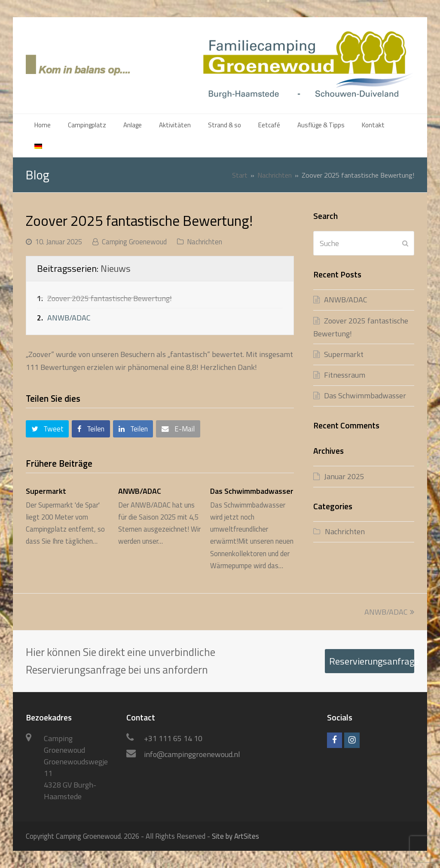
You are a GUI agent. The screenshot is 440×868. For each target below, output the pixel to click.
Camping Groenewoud (134, 242)
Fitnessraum (345, 375)
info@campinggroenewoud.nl (192, 754)
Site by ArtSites (235, 836)
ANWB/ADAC (69, 318)
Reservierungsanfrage (372, 661)
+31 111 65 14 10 (173, 738)
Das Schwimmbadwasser (252, 491)
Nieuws (116, 268)
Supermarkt (46, 491)
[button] (47, 429)
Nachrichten (205, 242)
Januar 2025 (344, 476)
